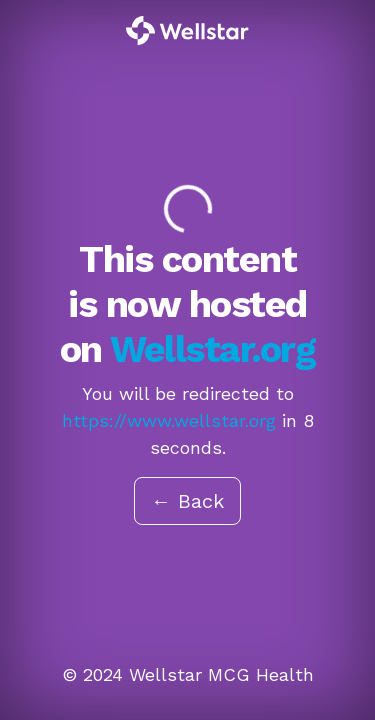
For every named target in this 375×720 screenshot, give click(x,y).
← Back (187, 501)
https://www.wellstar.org (169, 420)
